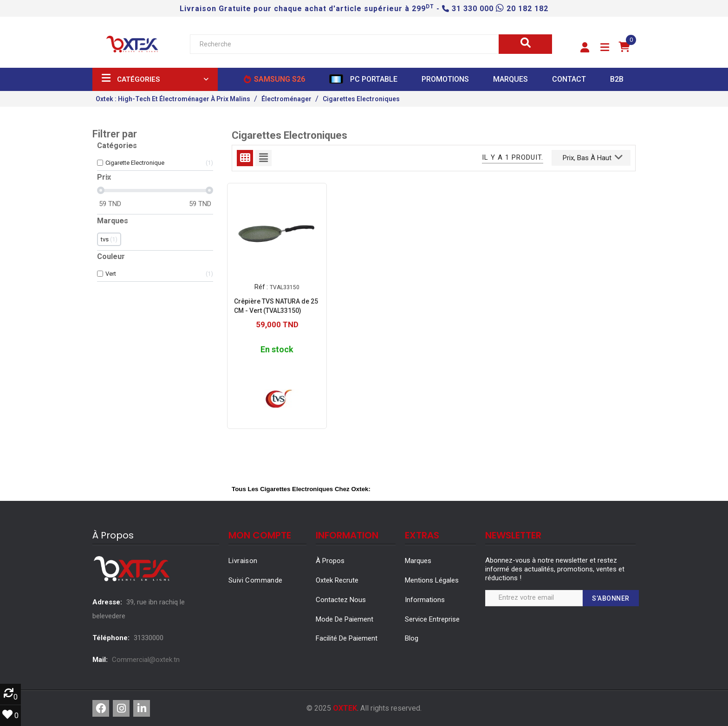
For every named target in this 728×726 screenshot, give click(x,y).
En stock (277, 349)
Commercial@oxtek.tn (146, 660)
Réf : (261, 287)
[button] (585, 48)
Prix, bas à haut (593, 157)
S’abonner (611, 598)
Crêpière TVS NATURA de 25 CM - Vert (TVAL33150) (276, 305)
